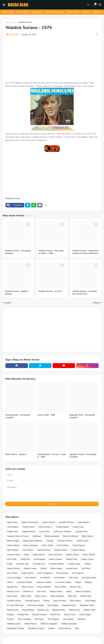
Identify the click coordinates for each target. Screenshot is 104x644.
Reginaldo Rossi (69, 605)
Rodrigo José (23, 615)
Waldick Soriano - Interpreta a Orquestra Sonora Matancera (86, 252)
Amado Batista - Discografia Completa (18, 416)
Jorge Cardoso (27, 573)
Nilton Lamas (41, 596)
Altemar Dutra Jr (45, 527)
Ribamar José (13, 610)
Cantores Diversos (65, 541)
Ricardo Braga (28, 610)
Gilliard (44, 568)
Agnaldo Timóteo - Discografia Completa (83, 456)
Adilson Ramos (49, 522)
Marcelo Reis (12, 587)
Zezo (77, 628)
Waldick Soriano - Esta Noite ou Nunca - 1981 (51, 252)
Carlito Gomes (82, 541)
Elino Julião (12, 559)
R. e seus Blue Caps (15, 605)
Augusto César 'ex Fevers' (18, 536)
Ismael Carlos (72, 568)
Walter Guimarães (69, 624)
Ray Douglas (53, 605)
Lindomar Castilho (44, 582)
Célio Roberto (13, 550)
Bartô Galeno (88, 536)
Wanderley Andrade (15, 628)
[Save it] (97, 35)
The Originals (53, 619)
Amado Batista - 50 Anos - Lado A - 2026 (52, 456)
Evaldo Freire (72, 559)
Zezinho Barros (65, 628)
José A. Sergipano (45, 573)
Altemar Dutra (28, 527)
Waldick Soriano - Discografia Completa (18, 252)
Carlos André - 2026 (46, 415)
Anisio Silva (44, 532)
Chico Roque (28, 550)
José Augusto (78, 573)
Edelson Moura (72, 555)
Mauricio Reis (75, 587)
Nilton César (26, 596)
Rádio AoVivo (73, 12)
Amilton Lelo (78, 527)
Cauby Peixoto (79, 545)
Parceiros (86, 12)
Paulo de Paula (60, 601)
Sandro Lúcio (70, 615)
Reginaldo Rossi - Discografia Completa (82, 416)
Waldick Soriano (25, 23)
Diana (26, 555)
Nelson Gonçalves (83, 591)
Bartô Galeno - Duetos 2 (16, 454)
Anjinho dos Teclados (62, 532)
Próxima (96, 303)
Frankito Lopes (74, 564)
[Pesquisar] (100, 5)
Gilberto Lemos (30, 568)
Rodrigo (10, 615)
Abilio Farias (12, 522)
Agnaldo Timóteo (66, 522)
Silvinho (10, 619)
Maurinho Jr (28, 591)
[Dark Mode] (89, 5)
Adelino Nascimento (30, 522)
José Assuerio (62, 573)
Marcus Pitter (60, 587)
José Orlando (31, 578)
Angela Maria (13, 532)
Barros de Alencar (71, 536)
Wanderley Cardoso (36, 628)
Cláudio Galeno (61, 550)
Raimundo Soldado (36, 605)
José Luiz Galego (14, 578)
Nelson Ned (12, 596)
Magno (78, 582)
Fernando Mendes (56, 564)
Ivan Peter (86, 568)
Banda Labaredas (52, 536)
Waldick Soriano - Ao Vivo (50, 291)
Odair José (72, 596)
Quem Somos (22, 12)
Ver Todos (29, 215)
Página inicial (11, 23)
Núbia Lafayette (57, 596)
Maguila (88, 582)
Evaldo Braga (39, 559)
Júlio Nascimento (89, 578)
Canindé (50, 541)
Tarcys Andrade (24, 619)
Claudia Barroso (44, 550)
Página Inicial (8, 12)
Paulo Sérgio (90, 601)
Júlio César (73, 578)
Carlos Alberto (13, 545)
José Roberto (60, 578)
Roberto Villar (89, 610)
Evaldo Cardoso (56, 559)
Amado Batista (62, 527)
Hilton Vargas (56, 568)
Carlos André (47, 545)
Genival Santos (13, 568)
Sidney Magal (85, 615)
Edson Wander (89, 555)
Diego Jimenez (39, 555)
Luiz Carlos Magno (63, 582)
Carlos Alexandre (31, 545)
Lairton (10, 582)
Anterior (8, 303)
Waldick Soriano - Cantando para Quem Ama (85, 293)
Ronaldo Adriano (39, 615)
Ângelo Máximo (29, 532)
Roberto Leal (43, 610)
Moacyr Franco (56, 591)
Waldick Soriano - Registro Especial (17, 293)
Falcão (10, 564)
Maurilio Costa (13, 591)
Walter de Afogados (49, 624)
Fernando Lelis (23, 564)
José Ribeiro (45, 578)
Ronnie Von (55, 615)
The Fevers (39, 619)
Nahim (69, 591)
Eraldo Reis (25, 559)
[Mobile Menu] (4, 5)
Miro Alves (42, 591)
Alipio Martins (83, 522)
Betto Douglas (13, 541)
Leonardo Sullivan (25, 582)
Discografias (36, 12)
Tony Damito (68, 619)
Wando (51, 628)
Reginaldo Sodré (87, 605)
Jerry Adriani (12, 573)
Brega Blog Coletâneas (33, 541)
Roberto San (74, 610)
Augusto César (81, 532)
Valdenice (82, 619)
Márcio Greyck (28, 587)
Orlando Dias (86, 596)
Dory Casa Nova (55, 555)
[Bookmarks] (95, 5)
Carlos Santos (63, 545)
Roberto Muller (59, 610)
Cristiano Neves (14, 555)
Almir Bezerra (13, 527)
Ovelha (46, 601)
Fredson (88, 564)
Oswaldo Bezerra (32, 601)
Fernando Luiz (39, 564)
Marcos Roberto (44, 587)
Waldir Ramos (31, 624)
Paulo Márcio (75, 601)
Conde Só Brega (78, 550)
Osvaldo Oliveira (14, 601)
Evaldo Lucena (87, 559)
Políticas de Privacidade (54, 12)
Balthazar (37, 536)
